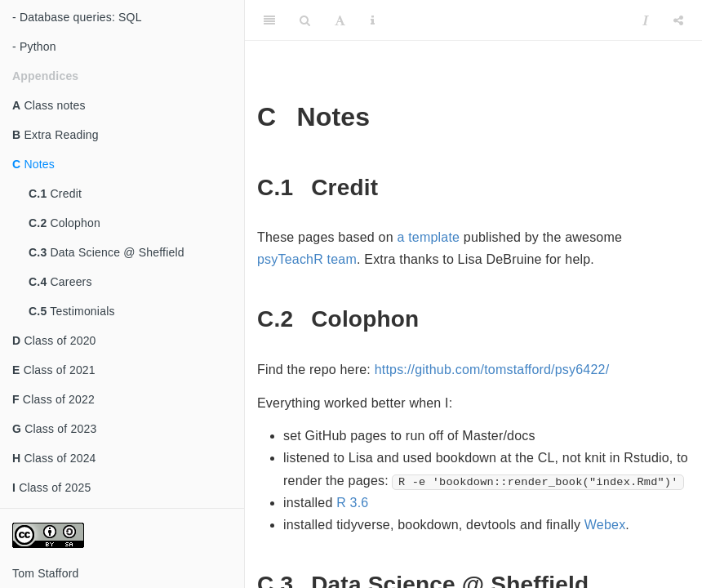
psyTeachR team (307, 259)
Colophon (64, 223)
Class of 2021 (54, 370)
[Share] (678, 20)
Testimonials (72, 311)
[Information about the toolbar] (373, 20)
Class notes (49, 105)
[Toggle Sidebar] (269, 20)
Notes (33, 164)
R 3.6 (352, 503)
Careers (60, 282)
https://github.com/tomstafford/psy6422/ (492, 370)
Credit (55, 194)
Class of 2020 (54, 341)
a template (428, 237)
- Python (34, 47)
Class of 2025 (51, 488)
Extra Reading (56, 135)
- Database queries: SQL (77, 17)
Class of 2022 (53, 399)
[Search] (305, 20)
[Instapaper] (646, 20)
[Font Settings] (340, 20)
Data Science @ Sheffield (107, 252)
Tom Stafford (46, 573)
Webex (605, 525)
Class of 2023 (54, 429)
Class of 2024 (54, 458)
